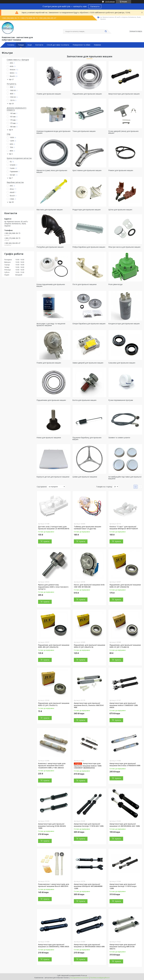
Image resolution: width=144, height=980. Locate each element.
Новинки (97, 45)
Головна (11, 45)
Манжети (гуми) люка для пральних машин (52, 171)
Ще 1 (11, 154)
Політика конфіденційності (100, 978)
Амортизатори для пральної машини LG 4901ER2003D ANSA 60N (89, 946)
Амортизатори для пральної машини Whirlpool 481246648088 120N (88, 886)
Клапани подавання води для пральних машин (54, 132)
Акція (30, 45)
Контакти (39, 45)
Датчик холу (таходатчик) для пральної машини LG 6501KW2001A (54, 528)
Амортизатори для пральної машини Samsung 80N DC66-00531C (123, 947)
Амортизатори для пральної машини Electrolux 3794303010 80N (125, 765)
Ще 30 (11, 202)
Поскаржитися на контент (80, 978)
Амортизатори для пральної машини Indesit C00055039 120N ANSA (124, 705)
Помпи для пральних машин (49, 94)
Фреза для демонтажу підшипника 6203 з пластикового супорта (53, 587)
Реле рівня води (115, 284)
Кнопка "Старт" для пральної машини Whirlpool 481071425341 (124, 528)
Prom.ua (84, 975)
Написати (95, 6)
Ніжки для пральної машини (49, 437)
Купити (46, 541)
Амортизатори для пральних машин (124, 94)
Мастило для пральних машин (50, 210)
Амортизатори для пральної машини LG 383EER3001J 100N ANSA (54, 946)
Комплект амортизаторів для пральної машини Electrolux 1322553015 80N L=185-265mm (52, 766)
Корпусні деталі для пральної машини (53, 477)
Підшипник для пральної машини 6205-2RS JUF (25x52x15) (54, 646)
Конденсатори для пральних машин (124, 323)
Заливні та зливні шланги (119, 437)
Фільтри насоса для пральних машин (124, 247)
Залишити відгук (136, 31)
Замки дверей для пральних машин (88, 363)
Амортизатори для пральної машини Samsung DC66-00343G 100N (52, 826)
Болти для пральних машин (84, 400)
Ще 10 (11, 104)
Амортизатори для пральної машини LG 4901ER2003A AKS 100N (125, 825)
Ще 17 (11, 79)
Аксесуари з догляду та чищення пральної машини (51, 324)
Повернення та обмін (81, 45)
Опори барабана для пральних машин (89, 323)
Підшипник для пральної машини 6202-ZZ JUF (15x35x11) (54, 704)
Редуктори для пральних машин (87, 210)
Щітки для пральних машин (120, 210)
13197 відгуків (110, 2)
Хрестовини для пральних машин (87, 170)
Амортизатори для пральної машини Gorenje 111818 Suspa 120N (123, 886)
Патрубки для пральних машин (50, 247)
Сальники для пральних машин (122, 363)
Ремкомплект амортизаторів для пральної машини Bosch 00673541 (54, 885)
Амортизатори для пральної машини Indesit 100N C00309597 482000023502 (88, 766)
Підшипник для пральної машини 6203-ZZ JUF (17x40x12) (125, 646)
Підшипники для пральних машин (87, 94)
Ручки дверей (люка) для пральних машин (123, 132)
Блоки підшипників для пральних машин (51, 285)
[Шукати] (106, 31)
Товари (21, 45)
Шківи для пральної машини (85, 477)
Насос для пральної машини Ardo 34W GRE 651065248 (89, 586)
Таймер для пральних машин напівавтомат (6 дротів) (87, 528)
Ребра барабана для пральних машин (89, 247)
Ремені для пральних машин (121, 170)
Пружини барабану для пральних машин (87, 438)
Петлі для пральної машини (84, 284)
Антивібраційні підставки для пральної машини (125, 478)
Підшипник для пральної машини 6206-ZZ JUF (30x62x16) (125, 586)
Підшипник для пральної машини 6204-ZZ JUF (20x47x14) (89, 646)
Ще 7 (11, 178)
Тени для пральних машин (84, 131)
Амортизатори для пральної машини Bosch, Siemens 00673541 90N (89, 705)
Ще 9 (11, 130)
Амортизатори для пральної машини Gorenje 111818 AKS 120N (89, 825)
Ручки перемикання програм (121, 400)
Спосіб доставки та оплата (58, 45)
